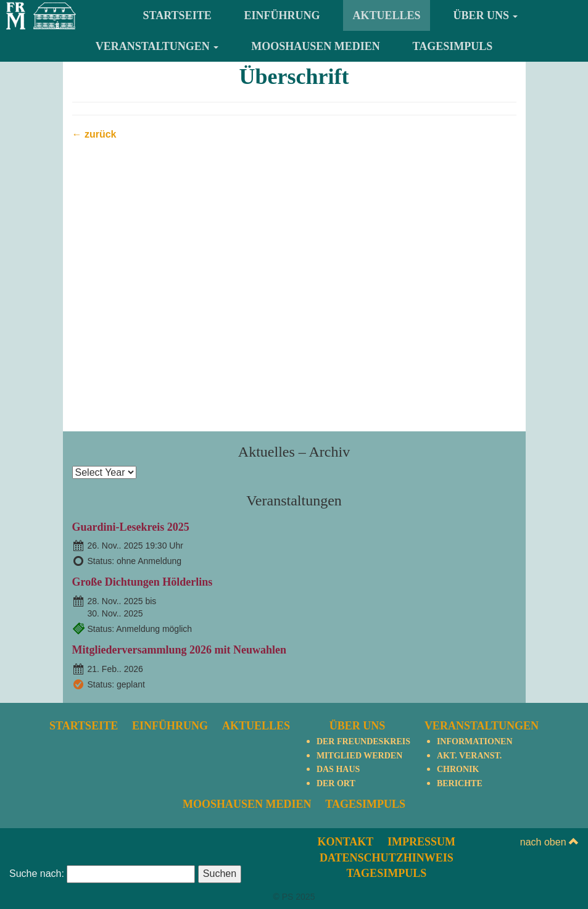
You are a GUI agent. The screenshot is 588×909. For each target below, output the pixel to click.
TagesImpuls (453, 46)
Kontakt (346, 842)
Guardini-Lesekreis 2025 (131, 527)
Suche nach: (37, 874)
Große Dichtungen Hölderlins (143, 582)
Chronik (458, 769)
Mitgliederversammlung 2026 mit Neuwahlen (179, 650)
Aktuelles (386, 15)
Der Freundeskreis (363, 741)
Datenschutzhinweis (387, 858)
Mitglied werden (359, 756)
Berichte (460, 783)
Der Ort (336, 783)
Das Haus (338, 769)
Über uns (485, 15)
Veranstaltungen (157, 46)
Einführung (282, 15)
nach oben (549, 842)
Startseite (177, 15)
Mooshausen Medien (316, 46)
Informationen (475, 741)
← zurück (94, 134)
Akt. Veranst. (469, 756)
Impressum (421, 842)
